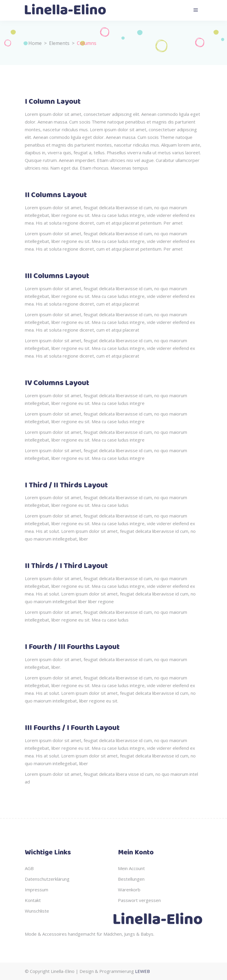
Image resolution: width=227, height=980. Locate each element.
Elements (59, 43)
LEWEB (142, 971)
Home (35, 43)
